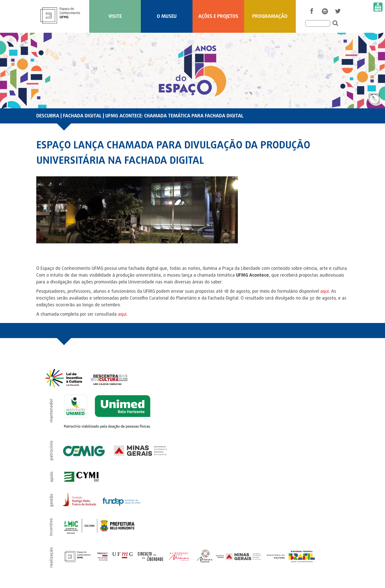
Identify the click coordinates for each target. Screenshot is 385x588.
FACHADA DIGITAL (82, 116)
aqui (325, 292)
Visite (115, 17)
